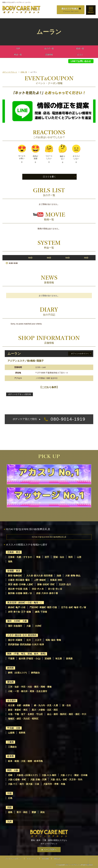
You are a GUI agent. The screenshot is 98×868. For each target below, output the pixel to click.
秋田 (71, 557)
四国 (9, 807)
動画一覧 (80, 48)
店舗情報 (49, 55)
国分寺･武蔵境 (15, 640)
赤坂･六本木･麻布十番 (47, 593)
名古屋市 (12, 701)
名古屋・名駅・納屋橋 (19, 705)
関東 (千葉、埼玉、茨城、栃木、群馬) (26, 654)
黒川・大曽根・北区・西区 (45, 710)
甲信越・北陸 (14, 728)
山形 (79, 557)
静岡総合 (35, 673)
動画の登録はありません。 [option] (49, 229)
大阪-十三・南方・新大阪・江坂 (24, 784)
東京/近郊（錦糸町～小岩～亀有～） (25, 603)
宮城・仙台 (59, 557)
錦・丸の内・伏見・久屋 (46, 705)
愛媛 (34, 812)
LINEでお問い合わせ (81, 61)
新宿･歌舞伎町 (15, 576)
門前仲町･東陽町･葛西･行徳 (43, 607)
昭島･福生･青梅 (53, 640)
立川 (29, 640)
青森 (38, 557)
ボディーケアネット (10, 72)
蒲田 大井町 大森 (17, 621)
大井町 (38, 626)
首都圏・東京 (14, 571)
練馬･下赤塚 (41, 612)
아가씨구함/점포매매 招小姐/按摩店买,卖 (49, 537)
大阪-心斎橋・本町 (17, 780)
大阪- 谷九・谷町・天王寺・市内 (66, 780)
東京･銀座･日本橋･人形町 (21, 584)
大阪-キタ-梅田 (49, 775)
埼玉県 (59, 659)
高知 (42, 812)
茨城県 (48, 659)
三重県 (10, 742)
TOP (18, 48)
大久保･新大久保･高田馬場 (39, 576)
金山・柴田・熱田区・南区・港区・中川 (67, 714)
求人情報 (45, 859)
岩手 (47, 557)
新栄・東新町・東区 (18, 710)
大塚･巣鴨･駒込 (73, 576)
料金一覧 (18, 55)
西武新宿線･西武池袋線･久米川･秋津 (26, 644)
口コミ (80, 55)
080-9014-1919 (49, 419)
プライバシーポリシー (13, 859)
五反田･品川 (65, 584)
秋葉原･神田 (56, 580)
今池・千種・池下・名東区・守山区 (25, 714)
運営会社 (57, 859)
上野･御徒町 (40, 580)
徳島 (10, 812)
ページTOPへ (50, 849)
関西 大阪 (13, 770)
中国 (9, 793)
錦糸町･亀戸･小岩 (17, 607)
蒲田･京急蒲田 (15, 626)
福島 (10, 562)
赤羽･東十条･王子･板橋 (19, 612)
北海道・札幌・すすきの (20, 557)
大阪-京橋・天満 (38, 780)
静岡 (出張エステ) (17, 673)
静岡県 (10, 668)
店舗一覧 (24, 72)
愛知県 (10, 682)
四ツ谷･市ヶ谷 (55, 589)
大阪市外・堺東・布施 (54, 784)
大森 (29, 626)
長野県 (22, 733)
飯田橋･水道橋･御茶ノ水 (20, 593)
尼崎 (10, 775)
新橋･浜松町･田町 (46, 584)
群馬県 (69, 659)
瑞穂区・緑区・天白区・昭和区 (23, 719)
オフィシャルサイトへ (80, 354)
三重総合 (12, 747)
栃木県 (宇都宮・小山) (30, 659)
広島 (10, 798)
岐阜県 (10, 756)
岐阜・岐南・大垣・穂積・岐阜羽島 (25, 761)
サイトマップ (32, 859)
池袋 (59, 576)
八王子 (38, 640)
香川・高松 (22, 812)
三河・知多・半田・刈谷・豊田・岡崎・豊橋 (30, 687)
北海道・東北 (14, 552)
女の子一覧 (49, 48)
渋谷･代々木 (38, 589)
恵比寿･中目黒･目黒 (18, 589)
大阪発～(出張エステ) (27, 775)
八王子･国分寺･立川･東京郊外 (22, 635)
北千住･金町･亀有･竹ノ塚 (74, 607)
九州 (9, 822)
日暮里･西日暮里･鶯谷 (19, 580)
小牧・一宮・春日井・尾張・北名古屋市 (28, 691)
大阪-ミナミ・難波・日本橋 (74, 775)
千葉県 (11, 659)
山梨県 (11, 733)
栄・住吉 (66, 705)
